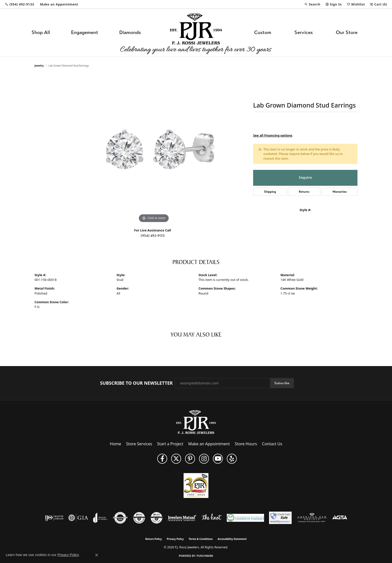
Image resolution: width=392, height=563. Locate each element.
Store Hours (246, 444)
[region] (154, 150)
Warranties (340, 192)
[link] (20, 4)
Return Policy (154, 539)
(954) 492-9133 (153, 236)
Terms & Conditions (201, 539)
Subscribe (282, 383)
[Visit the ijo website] (54, 518)
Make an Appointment (209, 444)
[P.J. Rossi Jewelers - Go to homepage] (196, 422)
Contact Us (272, 444)
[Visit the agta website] (340, 518)
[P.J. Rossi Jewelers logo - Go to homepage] (196, 33)
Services (304, 32)
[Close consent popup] (97, 555)
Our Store (347, 32)
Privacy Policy (175, 539)
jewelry (39, 66)
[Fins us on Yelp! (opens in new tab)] (232, 459)
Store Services (139, 444)
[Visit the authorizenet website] (120, 518)
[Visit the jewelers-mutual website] (182, 518)
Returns (304, 192)
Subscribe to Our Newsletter (136, 383)
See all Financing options (273, 135)
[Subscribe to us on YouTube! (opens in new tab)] (218, 459)
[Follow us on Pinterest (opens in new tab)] (190, 459)
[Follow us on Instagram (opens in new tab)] (204, 459)
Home (116, 444)
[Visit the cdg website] (139, 518)
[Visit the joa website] (100, 518)
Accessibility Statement (232, 539)
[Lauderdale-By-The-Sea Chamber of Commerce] (245, 518)
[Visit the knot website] (211, 518)
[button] (312, 4)
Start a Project (170, 444)
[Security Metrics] (280, 518)
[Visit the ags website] (312, 518)
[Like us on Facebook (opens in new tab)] (162, 459)
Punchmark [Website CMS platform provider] (205, 556)
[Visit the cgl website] (157, 518)
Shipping (270, 192)
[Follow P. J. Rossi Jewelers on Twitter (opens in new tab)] (176, 459)
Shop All (41, 32)
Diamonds (130, 32)
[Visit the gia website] (78, 518)
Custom (263, 32)
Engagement (85, 32)
